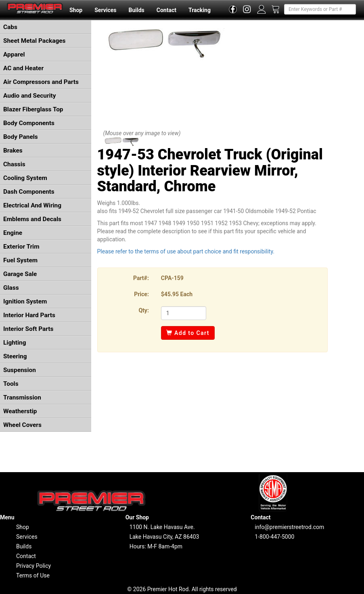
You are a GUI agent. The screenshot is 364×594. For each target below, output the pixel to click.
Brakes (13, 151)
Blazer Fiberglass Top (33, 109)
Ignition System (25, 301)
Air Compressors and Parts (41, 82)
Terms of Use (33, 575)
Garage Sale (20, 274)
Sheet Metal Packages (34, 41)
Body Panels (21, 137)
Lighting (15, 343)
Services (105, 10)
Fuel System (20, 260)
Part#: (141, 278)
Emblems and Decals (32, 219)
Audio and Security (30, 96)
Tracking (200, 10)
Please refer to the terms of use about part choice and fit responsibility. (186, 251)
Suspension (20, 370)
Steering (15, 356)
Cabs (10, 27)
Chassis (14, 164)
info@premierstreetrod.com (289, 527)
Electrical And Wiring (32, 205)
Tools (11, 384)
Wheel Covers (22, 425)
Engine (13, 233)
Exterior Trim (21, 247)
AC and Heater (23, 68)
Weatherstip (20, 411)
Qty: (143, 310)
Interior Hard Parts (29, 315)
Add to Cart (188, 333)
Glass (11, 288)
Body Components (29, 123)
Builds (137, 10)
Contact (166, 10)
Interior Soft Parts (28, 329)
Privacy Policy (33, 566)
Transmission (22, 397)
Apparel (14, 54)
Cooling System (25, 178)
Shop (76, 10)
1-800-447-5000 (274, 537)
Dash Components (29, 192)
